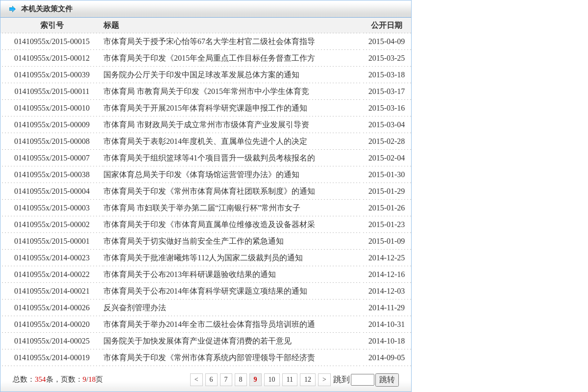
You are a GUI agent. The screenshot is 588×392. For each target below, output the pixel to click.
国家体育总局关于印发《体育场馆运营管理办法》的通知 (201, 174)
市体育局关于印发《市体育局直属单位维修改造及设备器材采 (209, 224)
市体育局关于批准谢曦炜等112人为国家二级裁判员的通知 (203, 258)
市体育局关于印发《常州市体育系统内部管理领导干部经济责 (209, 357)
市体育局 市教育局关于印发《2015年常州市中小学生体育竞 (206, 91)
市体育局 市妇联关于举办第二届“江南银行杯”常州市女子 (202, 208)
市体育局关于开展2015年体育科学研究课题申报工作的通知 (205, 108)
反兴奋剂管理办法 (135, 308)
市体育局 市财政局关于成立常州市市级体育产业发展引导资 (206, 125)
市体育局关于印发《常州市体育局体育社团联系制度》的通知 (209, 191)
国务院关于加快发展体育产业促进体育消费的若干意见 (197, 341)
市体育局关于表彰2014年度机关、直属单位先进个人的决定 (205, 141)
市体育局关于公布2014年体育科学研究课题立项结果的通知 (205, 291)
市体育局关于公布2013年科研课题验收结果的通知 (190, 274)
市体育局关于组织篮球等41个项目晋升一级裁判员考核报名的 (209, 158)
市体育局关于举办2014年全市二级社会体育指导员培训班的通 (209, 324)
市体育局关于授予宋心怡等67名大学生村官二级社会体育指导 (209, 41)
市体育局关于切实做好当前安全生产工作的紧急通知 (194, 241)
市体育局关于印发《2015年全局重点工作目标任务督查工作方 (209, 58)
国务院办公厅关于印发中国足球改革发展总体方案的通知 (201, 75)
